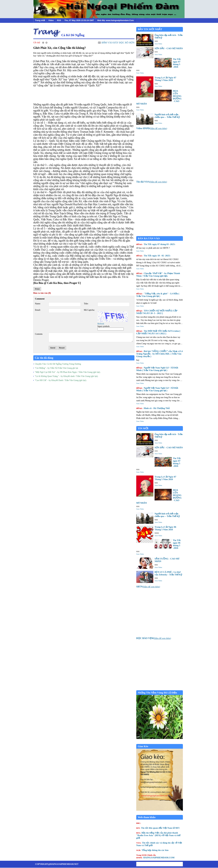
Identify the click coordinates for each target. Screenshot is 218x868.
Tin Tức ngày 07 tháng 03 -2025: (156, 244)
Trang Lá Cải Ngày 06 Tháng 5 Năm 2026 (165, 528)
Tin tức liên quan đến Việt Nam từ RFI (158, 828)
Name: (38, 304)
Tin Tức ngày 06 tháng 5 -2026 (177, 544)
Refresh (101, 324)
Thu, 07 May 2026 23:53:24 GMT (79, 20)
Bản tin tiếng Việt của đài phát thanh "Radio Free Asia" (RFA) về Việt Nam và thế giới (158, 835)
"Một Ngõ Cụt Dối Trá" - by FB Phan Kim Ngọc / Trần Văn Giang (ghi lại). (68, 372)
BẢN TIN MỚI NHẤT (150, 29)
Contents (39, 334)
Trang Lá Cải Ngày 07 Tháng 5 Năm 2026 (165, 79)
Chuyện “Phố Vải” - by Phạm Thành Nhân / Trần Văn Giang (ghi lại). (158, 275)
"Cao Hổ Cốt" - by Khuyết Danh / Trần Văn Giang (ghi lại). (61, 380)
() (152, 128)
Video (51, 20)
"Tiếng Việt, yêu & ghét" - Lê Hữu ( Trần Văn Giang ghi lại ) (158, 295)
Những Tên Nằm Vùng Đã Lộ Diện (157, 693)
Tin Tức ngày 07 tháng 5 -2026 (177, 63)
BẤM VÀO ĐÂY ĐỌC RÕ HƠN (118, 43)
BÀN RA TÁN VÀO (149, 238)
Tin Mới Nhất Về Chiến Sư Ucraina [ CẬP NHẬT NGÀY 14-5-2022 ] (158, 332)
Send (53, 348)
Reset (62, 348)
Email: (38, 310)
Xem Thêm (158, 44)
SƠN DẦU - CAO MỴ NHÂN (169, 48)
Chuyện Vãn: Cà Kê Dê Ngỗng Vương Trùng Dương (58, 364)
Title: (86, 304)
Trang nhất (40, 20)
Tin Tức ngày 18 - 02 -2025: (153, 256)
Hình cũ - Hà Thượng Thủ (153, 408)
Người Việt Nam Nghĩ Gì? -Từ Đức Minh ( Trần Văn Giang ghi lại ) (157, 369)
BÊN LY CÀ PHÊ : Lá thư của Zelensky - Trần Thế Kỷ (168, 573)
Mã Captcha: (89, 310)
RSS (59, 20)
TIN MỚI (143, 428)
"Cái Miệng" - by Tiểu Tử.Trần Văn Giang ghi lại (56, 368)
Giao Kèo (143, 746)
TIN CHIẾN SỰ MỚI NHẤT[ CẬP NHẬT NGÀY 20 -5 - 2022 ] (157, 312)
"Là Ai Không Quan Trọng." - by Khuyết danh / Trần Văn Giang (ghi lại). (67, 376)
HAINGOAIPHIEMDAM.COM (155, 856)
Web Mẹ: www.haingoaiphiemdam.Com (115, 20)
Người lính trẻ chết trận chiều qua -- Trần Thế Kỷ (167, 116)
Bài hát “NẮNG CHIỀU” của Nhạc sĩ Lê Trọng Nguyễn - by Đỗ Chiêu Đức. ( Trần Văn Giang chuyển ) (159, 354)
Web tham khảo (147, 817)
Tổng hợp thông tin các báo (152, 850)
